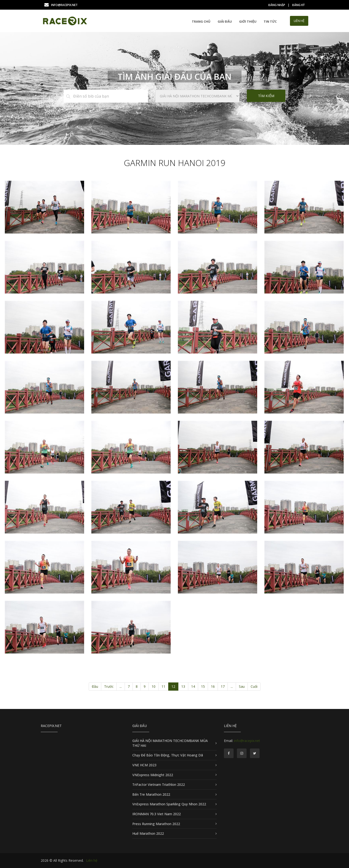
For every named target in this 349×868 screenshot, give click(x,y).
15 (203, 686)
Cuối (254, 686)
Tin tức (270, 21)
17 (223, 686)
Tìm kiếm (266, 96)
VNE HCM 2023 (144, 765)
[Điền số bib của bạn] (110, 96)
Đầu (95, 686)
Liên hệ (92, 860)
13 (183, 686)
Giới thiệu (248, 21)
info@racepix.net (61, 5)
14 (193, 686)
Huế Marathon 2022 (148, 833)
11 (163, 686)
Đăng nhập (277, 5)
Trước (109, 686)
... (121, 686)
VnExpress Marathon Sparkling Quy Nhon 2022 (169, 804)
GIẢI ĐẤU (225, 21)
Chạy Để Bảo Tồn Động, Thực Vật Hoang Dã (168, 755)
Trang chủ (201, 21)
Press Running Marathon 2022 (156, 824)
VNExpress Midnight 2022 (153, 775)
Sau (242, 686)
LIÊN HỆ (299, 21)
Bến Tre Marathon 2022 (151, 794)
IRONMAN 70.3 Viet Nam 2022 (157, 814)
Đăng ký (298, 5)
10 (154, 686)
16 (213, 686)
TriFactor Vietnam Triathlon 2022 (159, 785)
